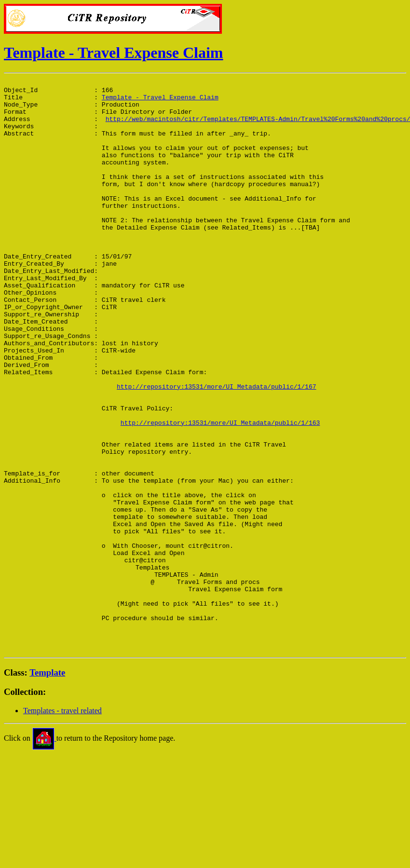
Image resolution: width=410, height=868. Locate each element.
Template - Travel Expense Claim (114, 53)
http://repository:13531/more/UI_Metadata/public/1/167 (216, 448)
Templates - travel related (62, 825)
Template (47, 787)
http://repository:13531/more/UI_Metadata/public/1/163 (220, 492)
